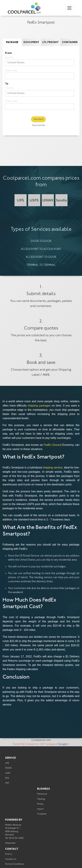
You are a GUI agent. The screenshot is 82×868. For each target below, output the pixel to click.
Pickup (40, 804)
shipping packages (39, 406)
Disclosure (42, 794)
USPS (8, 773)
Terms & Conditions (14, 864)
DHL (7, 778)
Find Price (38, 119)
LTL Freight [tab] (51, 42)
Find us (8, 854)
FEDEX (8, 768)
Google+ (63, 744)
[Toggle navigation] (69, 8)
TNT (7, 783)
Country (10, 58)
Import (40, 809)
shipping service (53, 468)
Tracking (41, 799)
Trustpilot (42, 814)
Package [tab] (12, 42)
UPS (7, 763)
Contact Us (11, 859)
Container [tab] (70, 42)
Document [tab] (31, 42)
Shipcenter (10, 843)
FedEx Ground (53, 445)
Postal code (11, 71)
